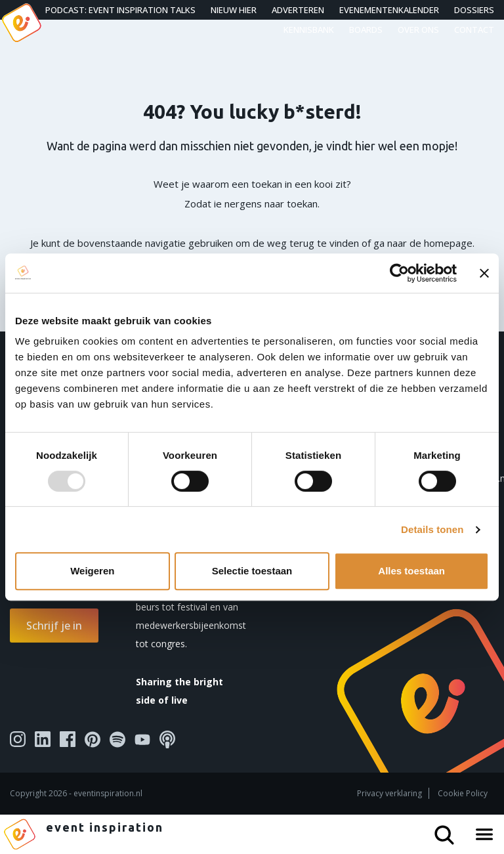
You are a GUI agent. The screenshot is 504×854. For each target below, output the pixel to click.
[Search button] (450, 830)
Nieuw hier (234, 10)
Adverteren (298, 10)
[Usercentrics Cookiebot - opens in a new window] (399, 273)
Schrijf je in (54, 626)
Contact (474, 30)
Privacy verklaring (389, 793)
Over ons (418, 30)
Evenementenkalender (389, 10)
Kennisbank (309, 30)
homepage (448, 243)
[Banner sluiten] (484, 273)
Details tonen (432, 529)
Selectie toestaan (252, 571)
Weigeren (92, 571)
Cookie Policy (463, 793)
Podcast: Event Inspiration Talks (120, 10)
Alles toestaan (411, 571)
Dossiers (474, 10)
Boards (366, 30)
